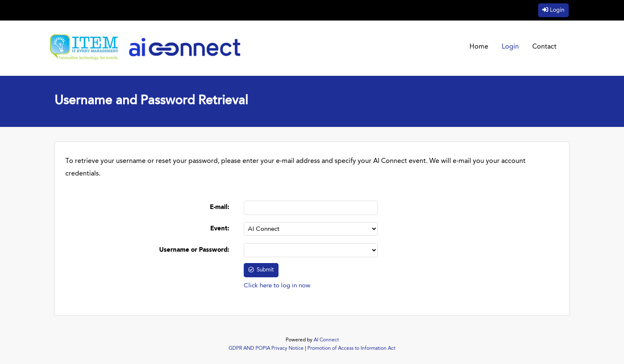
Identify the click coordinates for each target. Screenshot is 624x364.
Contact (544, 47)
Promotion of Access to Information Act (351, 349)
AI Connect (326, 340)
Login (557, 10)
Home (479, 47)
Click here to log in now (277, 286)
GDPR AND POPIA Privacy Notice (266, 349)
